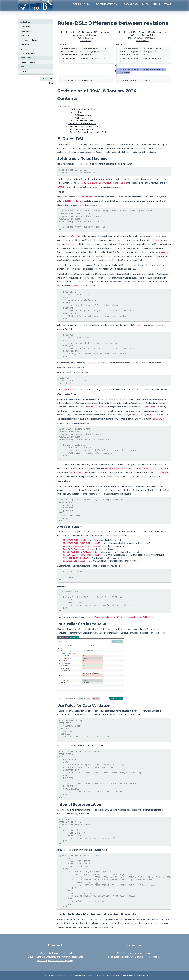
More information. (152, 957)
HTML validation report (129, 389)
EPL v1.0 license (136, 957)
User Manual (27, 31)
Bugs (145, 7)
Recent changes (28, 62)
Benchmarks (26, 44)
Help (51, 83)
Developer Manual (29, 40)
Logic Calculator (28, 53)
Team (168, 7)
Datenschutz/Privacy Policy (61, 960)
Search (49, 79)
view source (104, 32)
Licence (24, 49)
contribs (94, 35)
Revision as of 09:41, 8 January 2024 (136, 32)
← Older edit (86, 41)
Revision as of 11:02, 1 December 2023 (79, 32)
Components (82, 7)
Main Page (26, 26)
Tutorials (25, 35)
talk (87, 35)
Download (131, 7)
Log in (24, 71)
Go (43, 79)
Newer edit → (142, 41)
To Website (42, 960)
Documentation (108, 7)
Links (156, 7)
